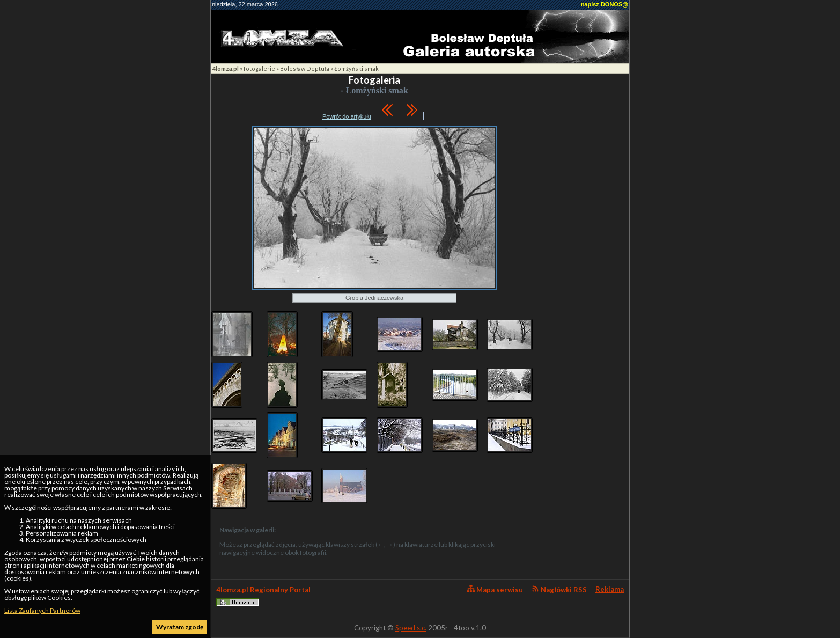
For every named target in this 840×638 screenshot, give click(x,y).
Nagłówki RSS (559, 589)
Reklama (610, 589)
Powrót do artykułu (347, 116)
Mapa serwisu (495, 589)
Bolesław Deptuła (305, 68)
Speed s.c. (411, 628)
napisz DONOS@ (605, 4)
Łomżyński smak (356, 68)
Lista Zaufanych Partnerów (42, 610)
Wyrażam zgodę (180, 627)
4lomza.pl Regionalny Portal (263, 596)
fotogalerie (259, 68)
